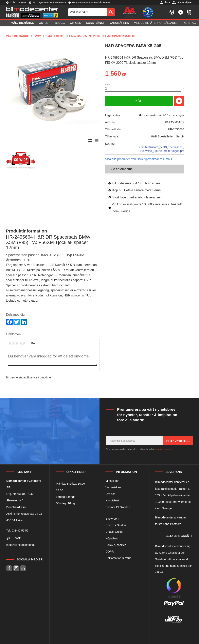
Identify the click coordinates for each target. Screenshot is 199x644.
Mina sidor (112, 481)
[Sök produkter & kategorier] (88, 12)
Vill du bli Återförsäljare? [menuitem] (156, 23)
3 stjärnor (17, 343)
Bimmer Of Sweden (118, 507)
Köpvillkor (112, 538)
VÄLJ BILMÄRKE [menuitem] (23, 23)
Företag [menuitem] (189, 23)
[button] (181, 12)
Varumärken (113, 487)
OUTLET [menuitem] (45, 23)
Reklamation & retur (118, 558)
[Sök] (111, 12)
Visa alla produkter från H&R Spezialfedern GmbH (138, 159)
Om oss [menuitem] (75, 23)
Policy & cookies (116, 545)
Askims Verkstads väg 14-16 (24, 514)
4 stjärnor (21, 343)
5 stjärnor (24, 343)
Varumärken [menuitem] (119, 23)
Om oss (110, 494)
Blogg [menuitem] (60, 23)
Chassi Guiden (115, 532)
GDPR (110, 552)
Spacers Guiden (116, 525)
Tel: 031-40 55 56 (17, 531)
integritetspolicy (163, 449)
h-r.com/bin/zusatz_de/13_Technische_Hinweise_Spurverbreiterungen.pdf (161, 147)
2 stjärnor (13, 343)
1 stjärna (10, 343)
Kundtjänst (112, 500)
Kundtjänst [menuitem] (95, 23)
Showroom (112, 519)
